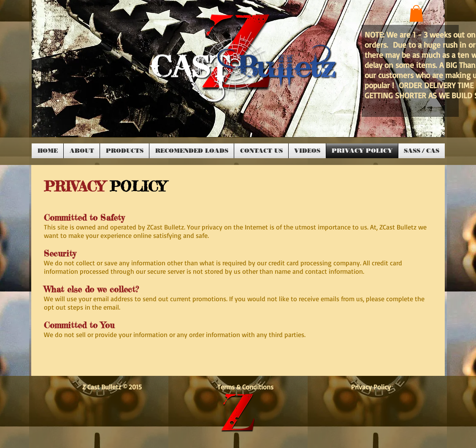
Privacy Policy (371, 387)
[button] (416, 13)
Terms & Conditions (250, 387)
